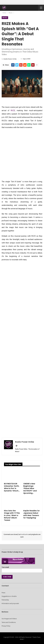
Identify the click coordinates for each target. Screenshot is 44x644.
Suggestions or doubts (9, 596)
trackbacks (24, 534)
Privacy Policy (6, 626)
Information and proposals (10, 603)
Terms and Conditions (9, 622)
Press (3, 593)
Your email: (22, 569)
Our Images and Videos (9, 619)
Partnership (5, 600)
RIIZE (13, 111)
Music (5, 18)
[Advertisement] (22, 154)
